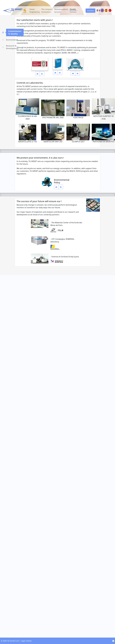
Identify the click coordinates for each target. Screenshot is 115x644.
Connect (90, 11)
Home (32, 9)
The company (47, 9)
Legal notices (26, 641)
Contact (73, 12)
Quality (73, 9)
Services (58, 12)
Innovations (46, 12)
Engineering (35, 12)
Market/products (61, 9)
